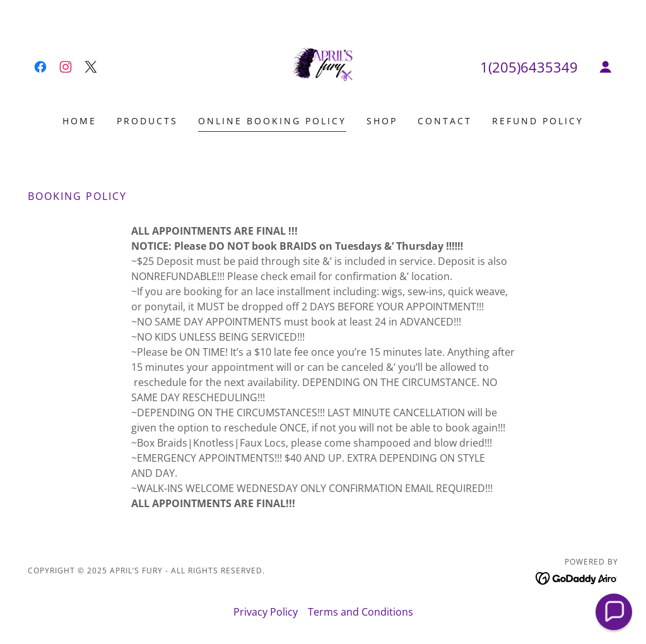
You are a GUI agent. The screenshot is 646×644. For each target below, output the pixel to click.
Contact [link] (445, 121)
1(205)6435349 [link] (529, 67)
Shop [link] (382, 121)
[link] (40, 67)
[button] (606, 67)
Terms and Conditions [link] (361, 612)
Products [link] (147, 121)
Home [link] (79, 121)
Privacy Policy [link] (266, 612)
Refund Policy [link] (538, 121)
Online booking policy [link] (272, 121)
